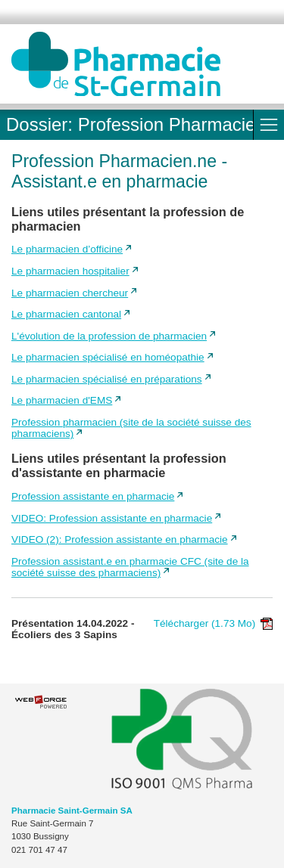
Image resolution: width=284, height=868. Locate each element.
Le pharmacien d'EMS (62, 400)
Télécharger (213, 623)
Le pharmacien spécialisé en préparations (107, 379)
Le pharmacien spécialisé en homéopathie (108, 357)
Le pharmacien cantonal (66, 314)
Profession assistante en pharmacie (93, 496)
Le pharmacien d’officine (67, 249)
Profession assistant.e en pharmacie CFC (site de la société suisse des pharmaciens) (130, 567)
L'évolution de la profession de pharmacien (109, 336)
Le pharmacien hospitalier (70, 271)
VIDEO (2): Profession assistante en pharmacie (120, 539)
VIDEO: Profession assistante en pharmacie (112, 518)
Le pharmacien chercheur (70, 293)
